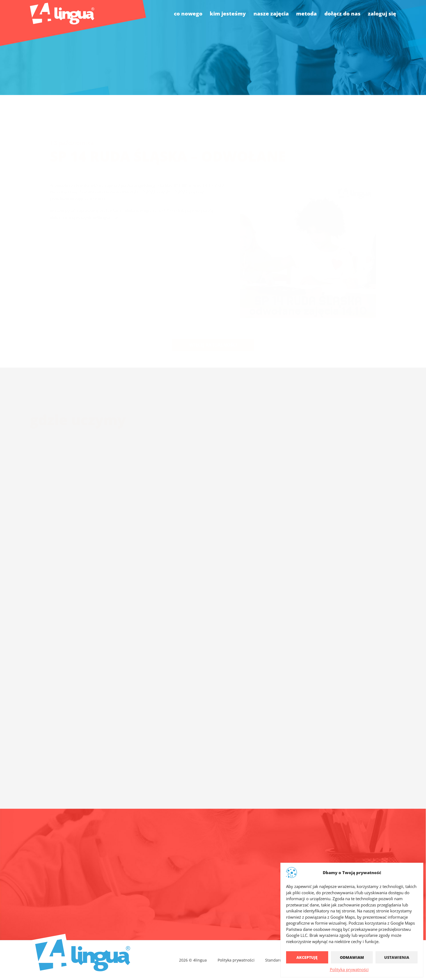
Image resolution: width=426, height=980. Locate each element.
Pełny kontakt (213, 913)
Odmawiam (352, 957)
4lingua (270, 884)
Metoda (306, 13)
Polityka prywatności (349, 969)
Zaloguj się (382, 13)
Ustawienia (397, 957)
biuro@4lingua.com (189, 884)
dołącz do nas (342, 13)
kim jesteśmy (228, 13)
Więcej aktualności (213, 331)
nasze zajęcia (271, 13)
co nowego (188, 13)
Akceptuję (307, 957)
